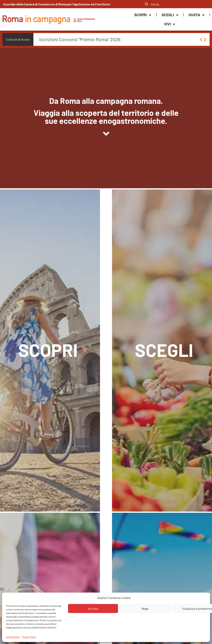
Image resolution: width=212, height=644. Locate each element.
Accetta (93, 609)
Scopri (143, 15)
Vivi (170, 24)
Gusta (197, 15)
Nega (145, 609)
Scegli (170, 15)
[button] (201, 40)
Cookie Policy (13, 637)
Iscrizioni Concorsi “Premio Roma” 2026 (80, 39)
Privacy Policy (29, 637)
